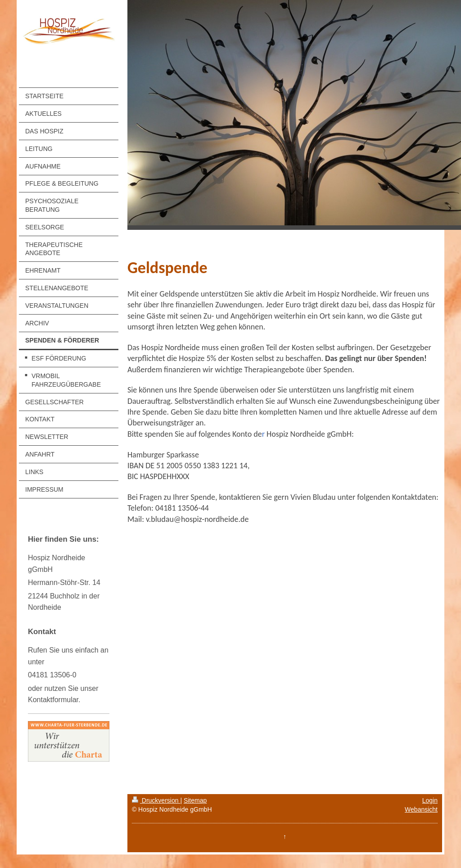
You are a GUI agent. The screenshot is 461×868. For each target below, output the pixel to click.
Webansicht (421, 809)
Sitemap (195, 800)
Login (430, 800)
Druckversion (156, 800)
